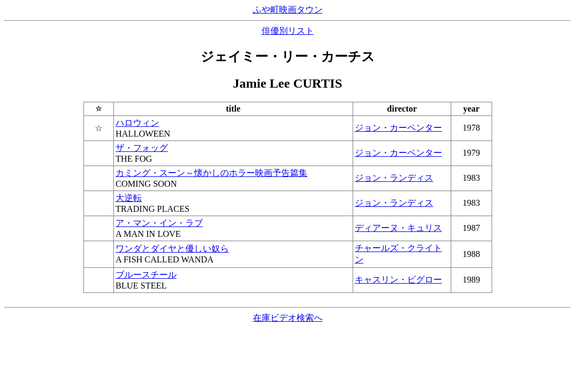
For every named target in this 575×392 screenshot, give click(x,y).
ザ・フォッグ (142, 148)
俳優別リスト (288, 31)
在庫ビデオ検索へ (288, 318)
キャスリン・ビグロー (398, 280)
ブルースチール (146, 275)
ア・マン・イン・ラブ (159, 223)
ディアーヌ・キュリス (398, 228)
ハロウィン (137, 123)
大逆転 (129, 198)
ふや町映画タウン (288, 10)
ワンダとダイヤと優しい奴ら (172, 249)
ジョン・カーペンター (398, 128)
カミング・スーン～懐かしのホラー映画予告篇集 (211, 173)
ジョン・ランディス (394, 178)
